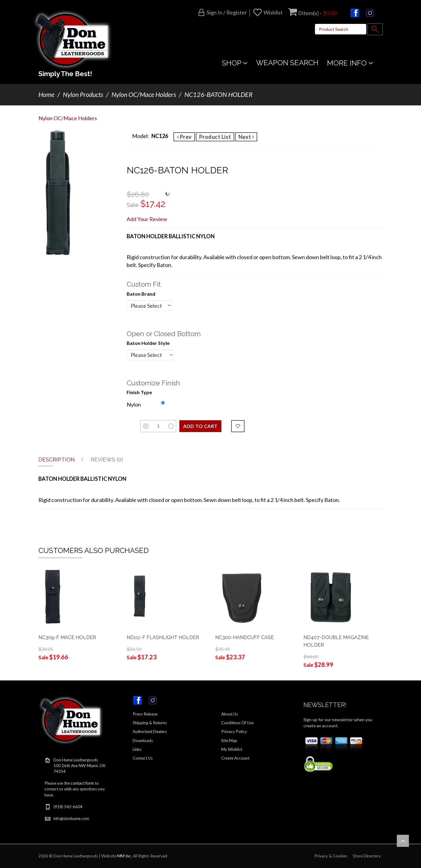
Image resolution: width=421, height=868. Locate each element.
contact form (82, 783)
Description (57, 460)
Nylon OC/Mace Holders (144, 95)
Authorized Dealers (150, 731)
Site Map (229, 741)
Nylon (134, 404)
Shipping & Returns (150, 723)
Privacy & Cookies (331, 856)
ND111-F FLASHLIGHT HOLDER (163, 637)
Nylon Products (83, 95)
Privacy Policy (234, 731)
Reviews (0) (107, 460)
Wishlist (273, 12)
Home (46, 95)
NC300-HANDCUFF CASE (245, 637)
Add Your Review (147, 219)
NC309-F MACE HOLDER (67, 637)
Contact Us (143, 758)
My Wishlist (232, 749)
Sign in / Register (227, 12)
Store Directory (367, 856)
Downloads (143, 741)
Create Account (235, 758)
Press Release (145, 714)
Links (137, 749)
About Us (230, 714)
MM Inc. (125, 856)
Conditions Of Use (237, 723)
